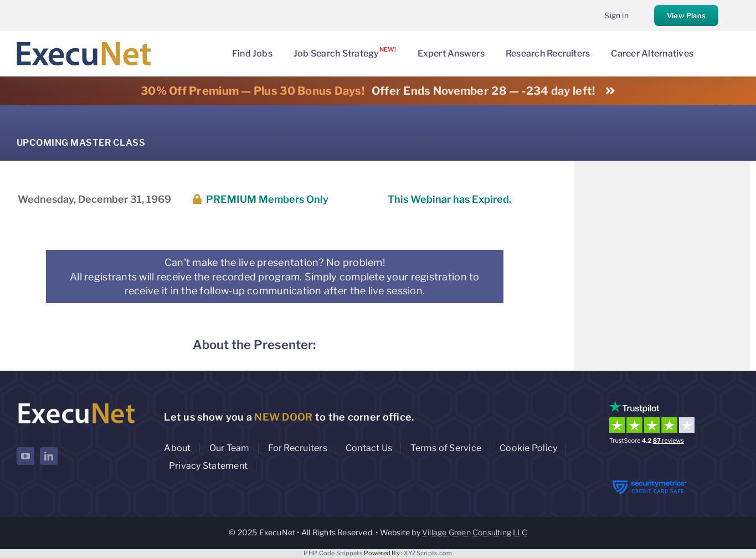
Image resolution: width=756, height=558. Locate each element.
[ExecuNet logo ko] (76, 403)
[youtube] (25, 456)
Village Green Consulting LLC (475, 532)
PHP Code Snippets (333, 553)
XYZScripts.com (428, 553)
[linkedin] (49, 456)
